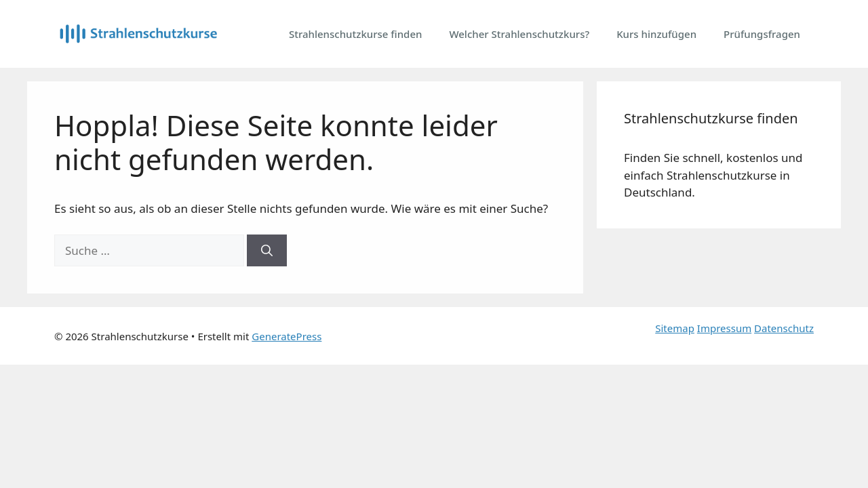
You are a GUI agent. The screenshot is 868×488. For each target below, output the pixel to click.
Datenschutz (784, 328)
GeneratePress (287, 336)
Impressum (724, 328)
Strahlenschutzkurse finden (356, 34)
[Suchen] (267, 251)
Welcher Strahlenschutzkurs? (519, 34)
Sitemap (675, 328)
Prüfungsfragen (762, 34)
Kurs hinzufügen (656, 34)
